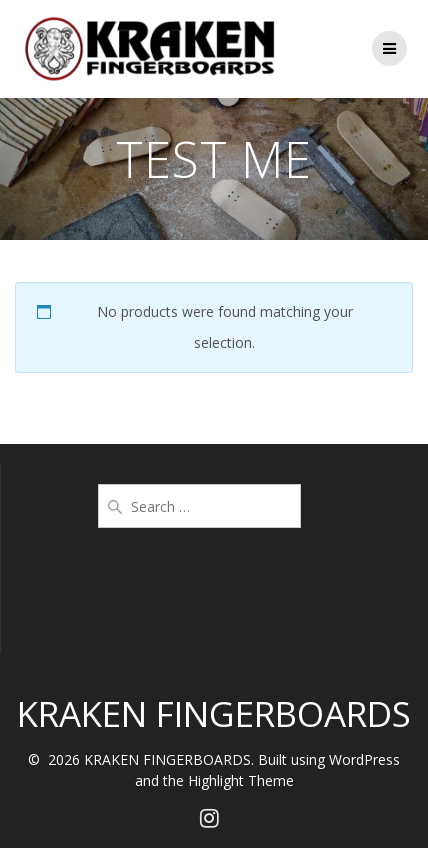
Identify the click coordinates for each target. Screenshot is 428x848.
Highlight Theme (241, 780)
